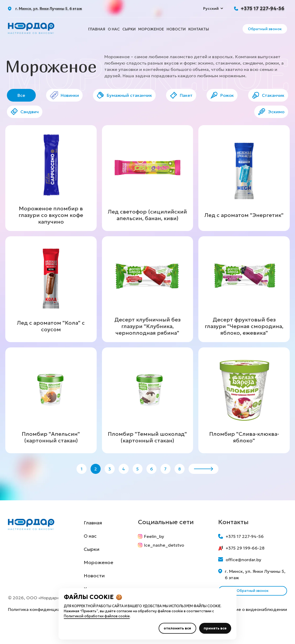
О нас (114, 29)
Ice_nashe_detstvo (164, 563)
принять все (215, 628)
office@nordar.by (240, 574)
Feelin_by (154, 551)
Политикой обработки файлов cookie (97, 616)
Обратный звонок (265, 29)
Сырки (129, 29)
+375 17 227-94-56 (263, 8)
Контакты (199, 29)
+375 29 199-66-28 (241, 563)
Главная (97, 29)
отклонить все (177, 628)
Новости (176, 29)
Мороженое (151, 29)
